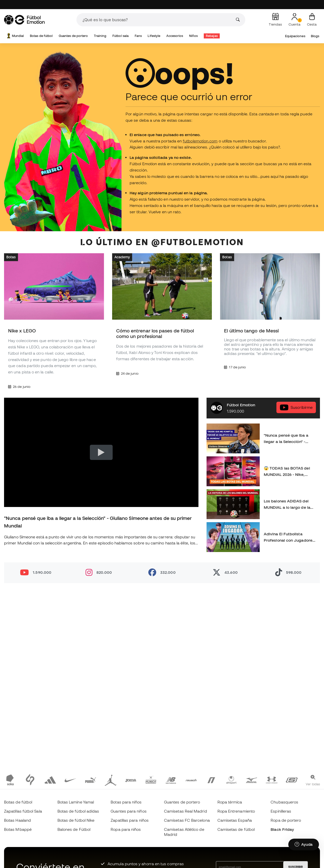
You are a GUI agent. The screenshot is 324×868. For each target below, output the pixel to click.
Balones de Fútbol (74, 829)
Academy (122, 257)
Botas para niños (126, 802)
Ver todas (313, 784)
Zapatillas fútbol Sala (23, 811)
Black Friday (282, 829)
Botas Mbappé (18, 829)
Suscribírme (296, 407)
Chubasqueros (284, 802)
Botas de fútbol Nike (76, 820)
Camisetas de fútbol (236, 829)
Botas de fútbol (41, 36)
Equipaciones (295, 36)
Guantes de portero (73, 36)
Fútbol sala (120, 36)
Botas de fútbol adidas (78, 811)
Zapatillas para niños (130, 820)
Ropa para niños (126, 829)
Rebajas (212, 36)
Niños (193, 36)
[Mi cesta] (312, 20)
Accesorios (175, 36)
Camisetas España (235, 820)
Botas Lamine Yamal (76, 802)
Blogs (315, 36)
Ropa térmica (230, 802)
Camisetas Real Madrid (186, 811)
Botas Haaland (17, 820)
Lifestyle (154, 36)
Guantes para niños (128, 811)
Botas (11, 257)
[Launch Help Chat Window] (304, 844)
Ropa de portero (286, 820)
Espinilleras (281, 811)
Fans (138, 36)
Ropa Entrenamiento (236, 811)
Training (100, 36)
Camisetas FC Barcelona (187, 820)
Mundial (15, 36)
